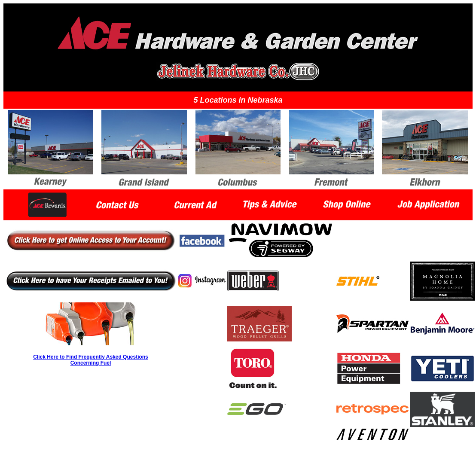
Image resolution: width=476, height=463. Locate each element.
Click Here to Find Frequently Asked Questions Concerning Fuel (91, 360)
